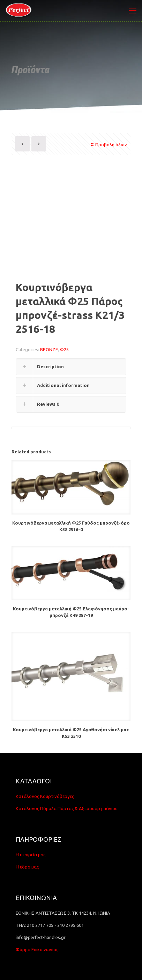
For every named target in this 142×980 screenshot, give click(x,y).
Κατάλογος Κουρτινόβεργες (45, 796)
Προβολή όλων (108, 145)
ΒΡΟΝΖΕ (49, 349)
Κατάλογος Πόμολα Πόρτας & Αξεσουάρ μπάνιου (67, 808)
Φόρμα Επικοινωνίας (37, 949)
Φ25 (64, 349)
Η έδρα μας (27, 867)
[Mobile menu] (133, 10)
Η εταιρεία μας (31, 855)
